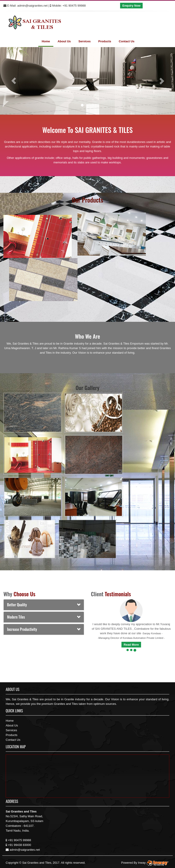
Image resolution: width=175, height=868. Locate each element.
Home (46, 41)
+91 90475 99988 (74, 6)
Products (105, 41)
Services (85, 41)
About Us (64, 41)
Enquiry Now (131, 6)
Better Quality (17, 605)
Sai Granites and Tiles (37, 863)
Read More (131, 645)
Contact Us (127, 41)
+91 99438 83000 (20, 845)
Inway (154, 863)
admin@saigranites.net (32, 6)
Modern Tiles (16, 617)
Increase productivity (22, 629)
